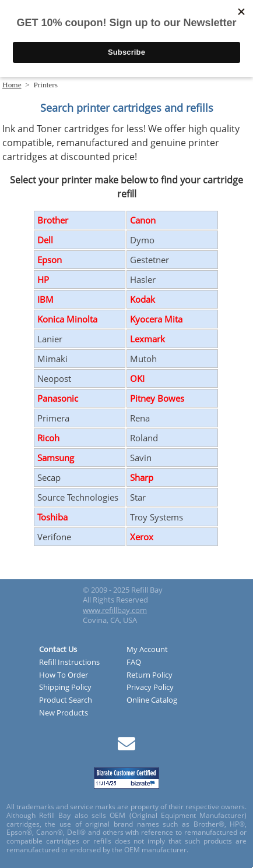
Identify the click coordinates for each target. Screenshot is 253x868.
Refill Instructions (69, 662)
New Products (64, 713)
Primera (53, 418)
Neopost (54, 378)
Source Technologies (78, 497)
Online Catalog (152, 700)
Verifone (54, 537)
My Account (147, 650)
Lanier (50, 339)
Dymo (142, 240)
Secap (49, 477)
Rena (140, 418)
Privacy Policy (150, 688)
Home (12, 85)
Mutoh (143, 359)
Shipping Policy (65, 688)
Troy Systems (157, 517)
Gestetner (150, 260)
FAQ (134, 662)
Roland (144, 438)
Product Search (66, 700)
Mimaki (52, 359)
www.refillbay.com (115, 610)
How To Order (64, 675)
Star (138, 497)
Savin (141, 458)
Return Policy (150, 675)
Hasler (143, 279)
